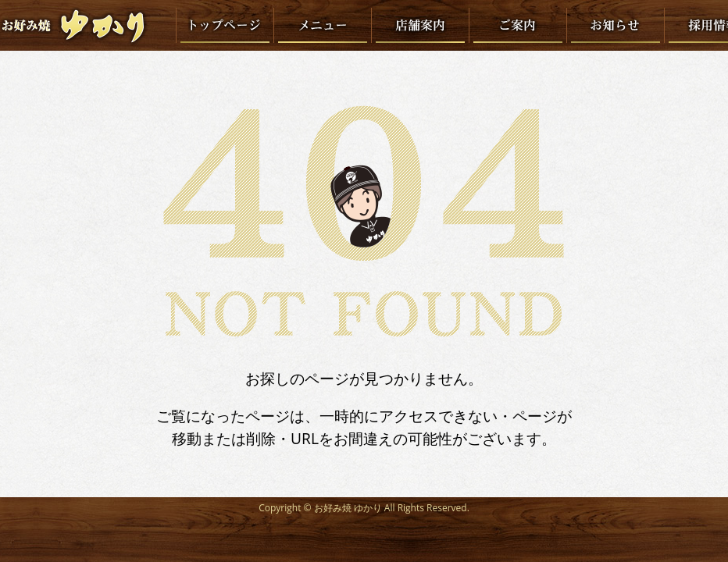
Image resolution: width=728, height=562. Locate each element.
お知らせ (615, 25)
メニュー (322, 25)
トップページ (225, 25)
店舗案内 (420, 25)
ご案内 (517, 25)
